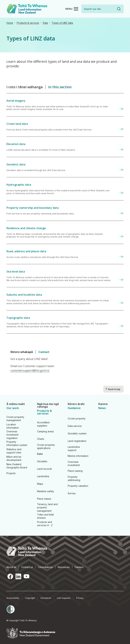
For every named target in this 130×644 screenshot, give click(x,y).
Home (10, 23)
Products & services (28, 23)
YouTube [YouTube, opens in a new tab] (26, 576)
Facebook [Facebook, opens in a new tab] (10, 576)
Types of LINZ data (62, 23)
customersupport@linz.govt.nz (30, 370)
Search (119, 9)
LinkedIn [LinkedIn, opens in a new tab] (18, 576)
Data (45, 23)
